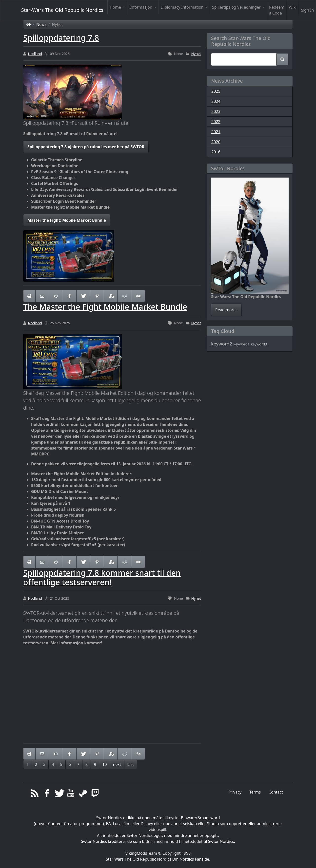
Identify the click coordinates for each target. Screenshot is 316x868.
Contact (276, 792)
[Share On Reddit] (124, 296)
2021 (216, 132)
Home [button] (116, 7)
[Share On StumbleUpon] (111, 296)
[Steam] (83, 795)
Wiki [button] (293, 7)
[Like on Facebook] (56, 296)
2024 (216, 101)
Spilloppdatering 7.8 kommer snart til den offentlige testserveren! (102, 577)
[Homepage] (29, 24)
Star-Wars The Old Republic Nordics (62, 10)
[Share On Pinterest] (97, 296)
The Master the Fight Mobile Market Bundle (105, 307)
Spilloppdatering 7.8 (61, 38)
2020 (216, 142)
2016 (216, 152)
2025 (216, 91)
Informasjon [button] (141, 7)
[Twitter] (59, 795)
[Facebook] (47, 795)
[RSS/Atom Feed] (35, 795)
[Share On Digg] (138, 296)
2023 (216, 111)
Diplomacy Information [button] (183, 7)
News (41, 24)
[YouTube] (71, 795)
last (131, 764)
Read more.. (226, 310)
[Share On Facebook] (70, 296)
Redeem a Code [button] (277, 10)
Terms (255, 792)
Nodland (35, 54)
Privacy (235, 792)
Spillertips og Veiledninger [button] (237, 7)
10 (104, 764)
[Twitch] (95, 795)
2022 (216, 122)
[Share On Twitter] (83, 296)
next (117, 764)
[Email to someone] (42, 296)
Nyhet (196, 54)
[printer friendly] (29, 296)
